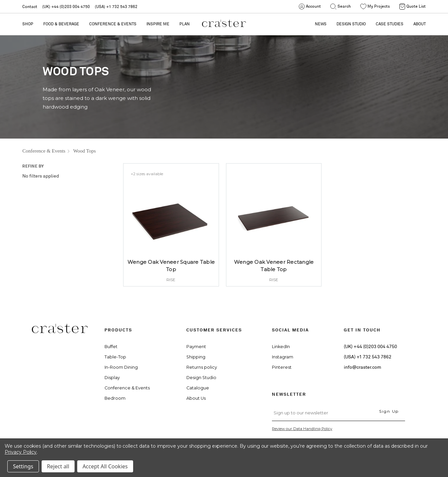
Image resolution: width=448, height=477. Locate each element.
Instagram (283, 357)
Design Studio (201, 378)
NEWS (321, 24)
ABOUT (420, 24)
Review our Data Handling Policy (302, 429)
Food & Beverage (61, 24)
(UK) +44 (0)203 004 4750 (66, 6)
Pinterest (282, 367)
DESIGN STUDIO (351, 24)
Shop (28, 24)
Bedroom (115, 398)
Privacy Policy (21, 452)
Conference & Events (113, 24)
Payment (196, 347)
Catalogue (198, 388)
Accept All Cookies (105, 466)
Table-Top (115, 357)
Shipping (196, 357)
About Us (196, 398)
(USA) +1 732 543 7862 (116, 6)
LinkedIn (281, 347)
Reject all (58, 466)
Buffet (111, 347)
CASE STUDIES (390, 24)
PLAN (185, 24)
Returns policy (202, 367)
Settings (23, 466)
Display (112, 378)
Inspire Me (158, 24)
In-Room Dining (121, 367)
